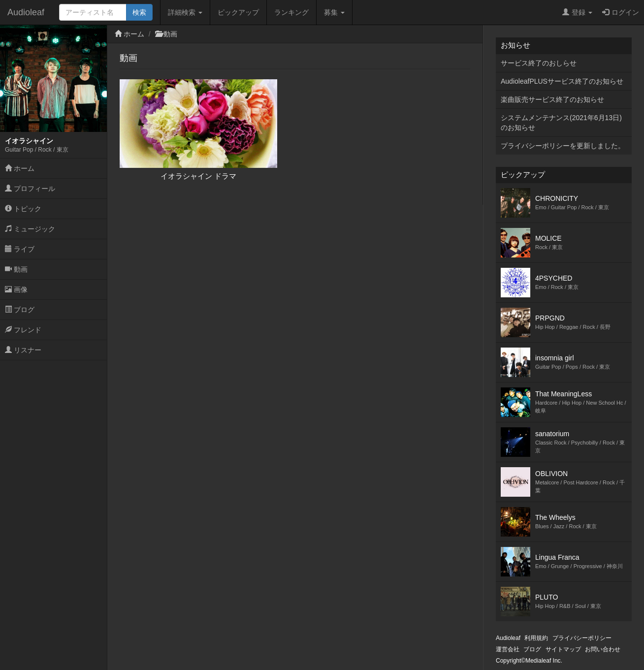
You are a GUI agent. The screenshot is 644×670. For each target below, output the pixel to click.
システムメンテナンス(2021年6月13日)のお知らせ (561, 123)
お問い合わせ (603, 649)
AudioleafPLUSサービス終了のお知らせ (562, 81)
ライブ (20, 249)
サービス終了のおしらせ (539, 63)
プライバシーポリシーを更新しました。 (563, 146)
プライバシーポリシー (582, 638)
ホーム (20, 168)
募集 (334, 12)
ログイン (621, 12)
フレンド (23, 330)
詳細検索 (185, 12)
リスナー (23, 350)
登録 (577, 12)
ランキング (291, 12)
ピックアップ (238, 12)
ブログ (20, 310)
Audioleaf (26, 12)
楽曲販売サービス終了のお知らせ (552, 99)
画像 (16, 289)
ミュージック (30, 229)
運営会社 (508, 649)
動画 (16, 269)
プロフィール (30, 189)
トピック (23, 209)
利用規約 (536, 638)
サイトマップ (563, 649)
